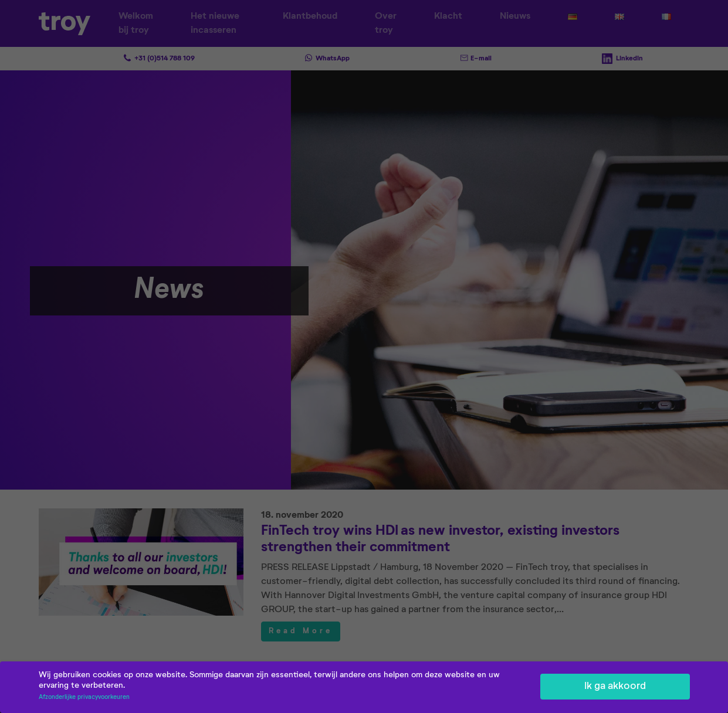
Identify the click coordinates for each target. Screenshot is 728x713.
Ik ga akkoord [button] (615, 687)
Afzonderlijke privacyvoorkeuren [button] (84, 698)
